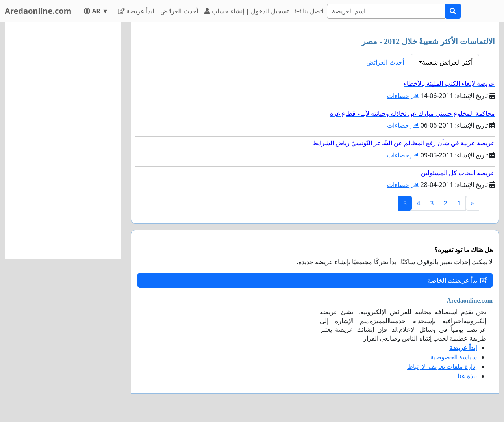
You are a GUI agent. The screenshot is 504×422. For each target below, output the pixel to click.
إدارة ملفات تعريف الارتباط (442, 366)
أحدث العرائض (179, 11)
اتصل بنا (309, 11)
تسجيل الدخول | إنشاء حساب (247, 11)
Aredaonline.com (38, 11)
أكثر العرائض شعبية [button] (447, 62)
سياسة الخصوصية (454, 357)
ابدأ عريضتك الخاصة (458, 280)
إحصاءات (403, 96)
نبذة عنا (467, 376)
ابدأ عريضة (136, 11)
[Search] (386, 11)
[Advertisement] (63, 141)
